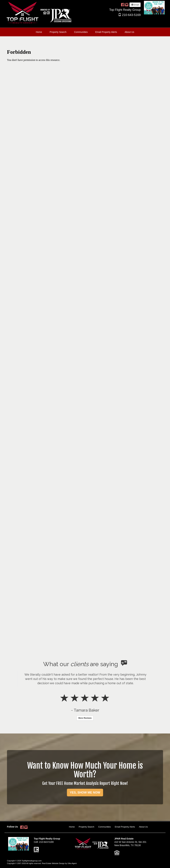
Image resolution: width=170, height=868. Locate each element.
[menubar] (85, 32)
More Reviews (85, 718)
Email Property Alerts (125, 827)
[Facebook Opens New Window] (123, 4)
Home (72, 827)
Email (135, 5)
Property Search (86, 827)
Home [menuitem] (39, 32)
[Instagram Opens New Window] (127, 4)
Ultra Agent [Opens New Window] (72, 863)
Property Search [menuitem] (58, 32)
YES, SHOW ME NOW (85, 793)
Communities (105, 827)
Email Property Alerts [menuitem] (106, 32)
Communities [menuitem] (81, 32)
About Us (143, 827)
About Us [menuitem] (129, 32)
